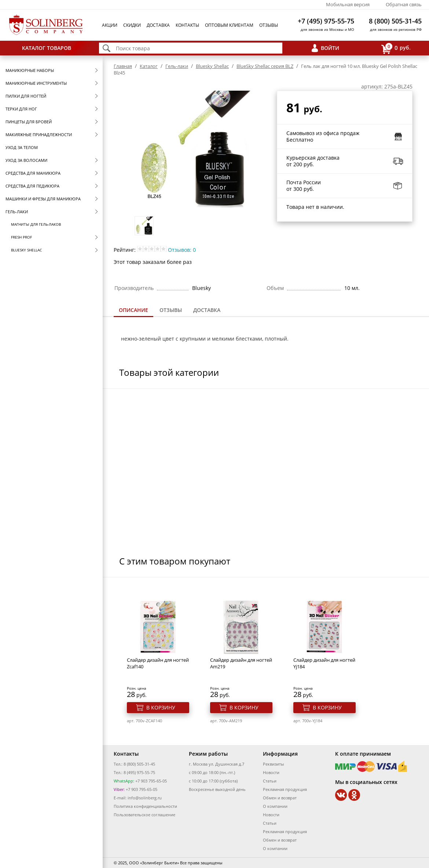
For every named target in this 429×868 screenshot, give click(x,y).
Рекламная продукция (285, 789)
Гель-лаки (17, 212)
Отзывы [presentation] (171, 310)
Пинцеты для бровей (29, 122)
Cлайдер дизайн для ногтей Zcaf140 (158, 663)
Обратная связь (404, 4)
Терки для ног (21, 109)
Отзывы (269, 25)
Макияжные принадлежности (39, 135)
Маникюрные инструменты (36, 83)
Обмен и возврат (280, 798)
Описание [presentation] (133, 310)
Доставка (158, 25)
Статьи (270, 781)
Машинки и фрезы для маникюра (43, 199)
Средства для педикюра (32, 186)
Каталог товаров (47, 48)
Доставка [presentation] (207, 310)
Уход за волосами (26, 160)
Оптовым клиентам (229, 25)
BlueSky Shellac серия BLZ (265, 66)
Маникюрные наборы (30, 70)
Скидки (132, 25)
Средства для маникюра (33, 173)
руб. (396, 48)
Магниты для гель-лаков (36, 224)
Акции (110, 25)
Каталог (149, 66)
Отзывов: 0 (182, 250)
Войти (330, 48)
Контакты (187, 25)
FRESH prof (21, 237)
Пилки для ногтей (26, 96)
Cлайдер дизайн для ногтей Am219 (241, 663)
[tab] (133, 311)
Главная (123, 66)
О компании (275, 806)
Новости (271, 772)
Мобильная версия (348, 4)
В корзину (161, 707)
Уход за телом (22, 147)
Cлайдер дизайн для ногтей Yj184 (324, 663)
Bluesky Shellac (26, 250)
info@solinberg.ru (145, 798)
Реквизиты (273, 764)
